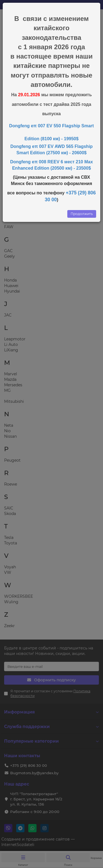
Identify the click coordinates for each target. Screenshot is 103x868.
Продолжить (82, 214)
